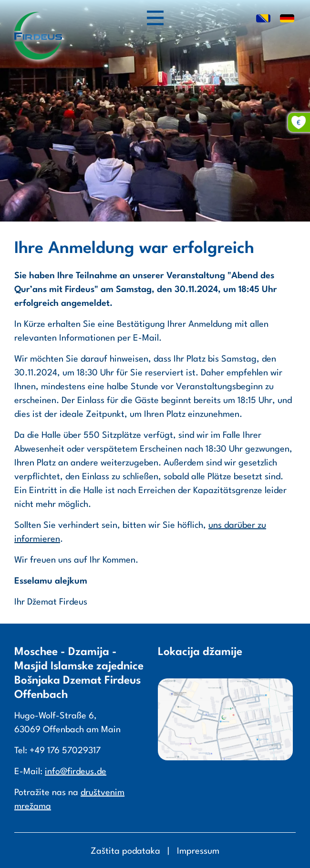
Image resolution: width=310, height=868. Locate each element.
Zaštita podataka (125, 851)
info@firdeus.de (76, 772)
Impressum (198, 851)
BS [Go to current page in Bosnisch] (263, 19)
